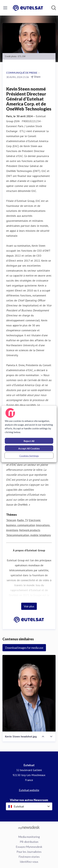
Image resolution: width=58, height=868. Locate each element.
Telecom (11, 520)
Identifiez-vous (29, 862)
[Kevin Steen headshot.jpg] (29, 693)
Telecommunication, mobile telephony (29, 535)
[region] (29, 434)
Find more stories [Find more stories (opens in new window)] (29, 857)
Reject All (29, 441)
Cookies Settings (29, 456)
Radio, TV (23, 520)
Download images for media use (24, 648)
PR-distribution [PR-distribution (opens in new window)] (29, 842)
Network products (30, 530)
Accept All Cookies (29, 448)
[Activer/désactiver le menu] (5, 8)
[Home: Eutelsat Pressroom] (28, 8)
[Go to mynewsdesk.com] (29, 827)
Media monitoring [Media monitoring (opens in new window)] (29, 837)
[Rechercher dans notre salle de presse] (54, 8)
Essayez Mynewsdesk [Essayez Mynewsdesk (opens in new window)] (29, 847)
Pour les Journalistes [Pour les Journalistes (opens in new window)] (29, 852)
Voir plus (29, 606)
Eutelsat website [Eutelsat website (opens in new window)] (29, 790)
